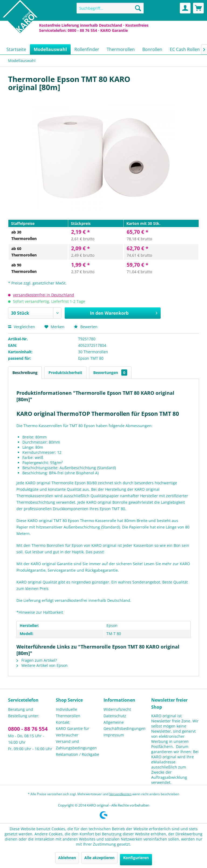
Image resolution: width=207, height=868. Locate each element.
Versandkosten (120, 794)
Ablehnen (67, 858)
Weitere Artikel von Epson (42, 665)
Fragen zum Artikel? (37, 660)
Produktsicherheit (65, 373)
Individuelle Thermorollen (68, 713)
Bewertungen (110, 373)
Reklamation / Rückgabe (77, 754)
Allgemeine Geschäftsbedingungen (125, 725)
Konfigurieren (136, 858)
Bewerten (86, 327)
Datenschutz (115, 716)
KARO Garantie (114, 30)
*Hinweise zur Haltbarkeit (40, 612)
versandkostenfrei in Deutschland (44, 295)
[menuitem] (110, 8)
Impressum (114, 735)
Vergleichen (22, 327)
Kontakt (63, 722)
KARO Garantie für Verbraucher (73, 732)
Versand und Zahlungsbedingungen (76, 745)
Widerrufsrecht (117, 709)
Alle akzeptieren (99, 858)
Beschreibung (25, 373)
